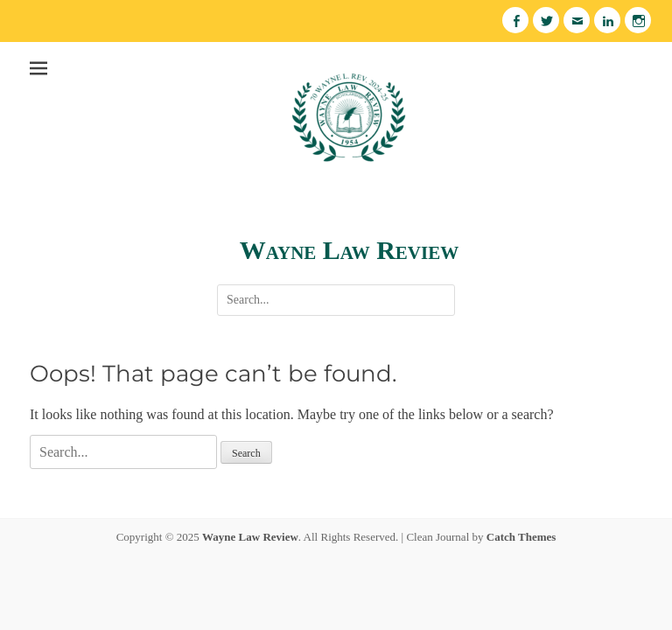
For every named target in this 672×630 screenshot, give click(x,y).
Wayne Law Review (349, 250)
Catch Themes (521, 537)
